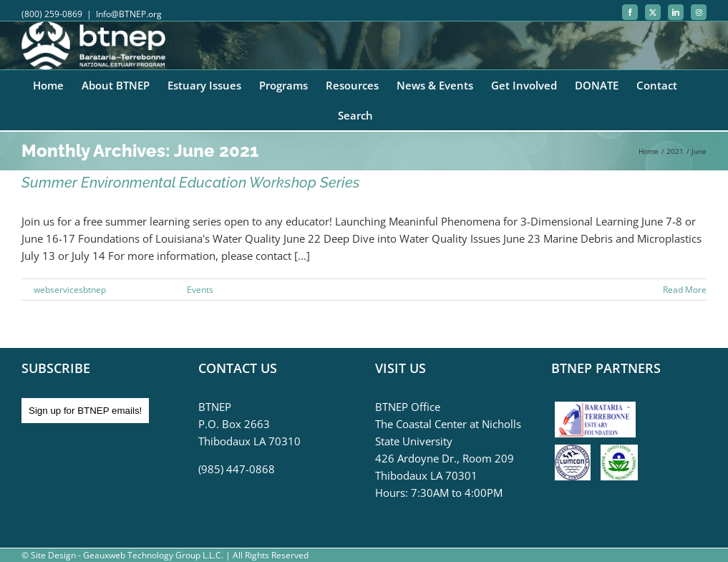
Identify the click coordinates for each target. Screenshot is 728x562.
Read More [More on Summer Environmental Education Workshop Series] (685, 290)
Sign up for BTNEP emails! (85, 411)
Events (200, 290)
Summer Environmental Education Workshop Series (191, 183)
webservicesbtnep (70, 290)
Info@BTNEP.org (129, 14)
